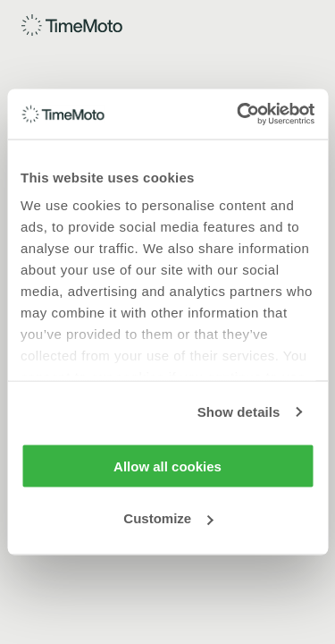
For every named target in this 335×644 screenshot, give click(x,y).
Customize (168, 518)
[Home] (73, 25)
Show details (239, 412)
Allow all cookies (167, 466)
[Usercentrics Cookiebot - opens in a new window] (239, 114)
